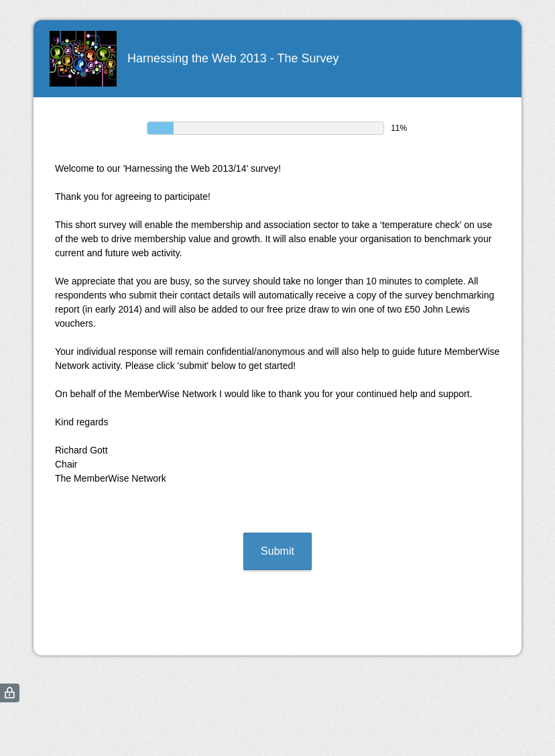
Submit (277, 551)
